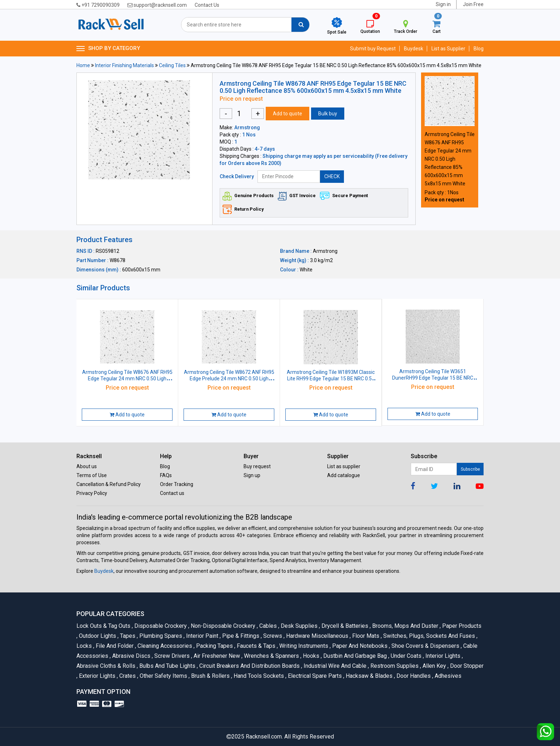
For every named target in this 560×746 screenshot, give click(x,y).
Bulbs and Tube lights (167, 666)
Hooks (311, 656)
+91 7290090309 (98, 5)
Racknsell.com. (264, 737)
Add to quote (287, 114)
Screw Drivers (171, 656)
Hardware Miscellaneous (317, 636)
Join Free (473, 4)
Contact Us (207, 5)
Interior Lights (442, 656)
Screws (272, 636)
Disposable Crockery (160, 626)
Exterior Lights (97, 676)
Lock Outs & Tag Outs (104, 626)
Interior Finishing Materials (124, 65)
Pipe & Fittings (240, 636)
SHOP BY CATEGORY (108, 49)
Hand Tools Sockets (258, 676)
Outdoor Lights (97, 636)
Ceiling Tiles (172, 65)
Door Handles (413, 676)
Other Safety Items (163, 676)
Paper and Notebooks (359, 646)
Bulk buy (328, 114)
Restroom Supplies (394, 666)
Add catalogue (344, 475)
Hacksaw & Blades (369, 676)
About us (87, 466)
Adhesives (447, 676)
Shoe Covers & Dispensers (425, 646)
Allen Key (434, 666)
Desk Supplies (299, 626)
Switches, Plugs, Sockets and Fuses (429, 636)
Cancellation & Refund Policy (109, 484)
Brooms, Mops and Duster (405, 626)
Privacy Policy (92, 493)
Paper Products (461, 626)
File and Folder (114, 646)
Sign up (252, 475)
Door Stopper (466, 666)
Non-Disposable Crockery (222, 626)
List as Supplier (448, 49)
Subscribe (470, 469)
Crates (127, 676)
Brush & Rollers (210, 676)
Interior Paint (202, 636)
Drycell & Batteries (344, 626)
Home (83, 65)
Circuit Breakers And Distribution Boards (249, 666)
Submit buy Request (373, 49)
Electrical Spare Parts (314, 676)
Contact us (172, 493)
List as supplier (344, 466)
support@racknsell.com (157, 5)
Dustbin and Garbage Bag (354, 656)
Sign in (443, 4)
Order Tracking (177, 484)
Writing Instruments (303, 646)
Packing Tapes (214, 646)
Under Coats (406, 656)
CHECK (332, 176)
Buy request (257, 466)
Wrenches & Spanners (271, 656)
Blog (479, 49)
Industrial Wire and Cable (334, 666)
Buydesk (414, 49)
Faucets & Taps (256, 646)
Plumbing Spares (160, 636)
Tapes (127, 636)
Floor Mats (365, 636)
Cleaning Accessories (164, 646)
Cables (267, 626)
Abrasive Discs (131, 656)
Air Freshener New (216, 656)
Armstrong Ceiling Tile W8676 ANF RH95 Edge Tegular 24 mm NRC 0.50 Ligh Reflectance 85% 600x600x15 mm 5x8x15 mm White (450, 159)
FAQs (166, 475)
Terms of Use (92, 475)
